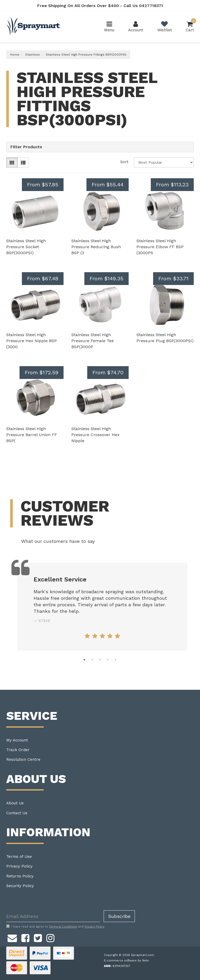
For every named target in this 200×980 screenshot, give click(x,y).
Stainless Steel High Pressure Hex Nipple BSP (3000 (32, 341)
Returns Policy (20, 876)
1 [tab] (84, 660)
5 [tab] (116, 660)
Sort (124, 162)
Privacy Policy (19, 866)
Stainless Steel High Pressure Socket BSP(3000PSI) (26, 247)
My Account (17, 740)
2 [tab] (92, 660)
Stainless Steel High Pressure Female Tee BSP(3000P (93, 341)
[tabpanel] (102, 607)
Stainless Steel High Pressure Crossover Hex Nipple (95, 435)
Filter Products (26, 147)
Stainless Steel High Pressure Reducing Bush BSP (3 (96, 247)
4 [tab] (108, 660)
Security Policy (20, 886)
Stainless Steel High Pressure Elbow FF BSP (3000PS (160, 247)
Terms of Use (19, 857)
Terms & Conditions (63, 927)
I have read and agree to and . (56, 926)
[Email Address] (53, 916)
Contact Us (17, 813)
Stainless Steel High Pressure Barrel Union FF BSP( (32, 435)
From (43, 185)
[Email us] (12, 937)
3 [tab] (100, 660)
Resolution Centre (23, 759)
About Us (15, 803)
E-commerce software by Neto (126, 961)
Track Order (18, 750)
